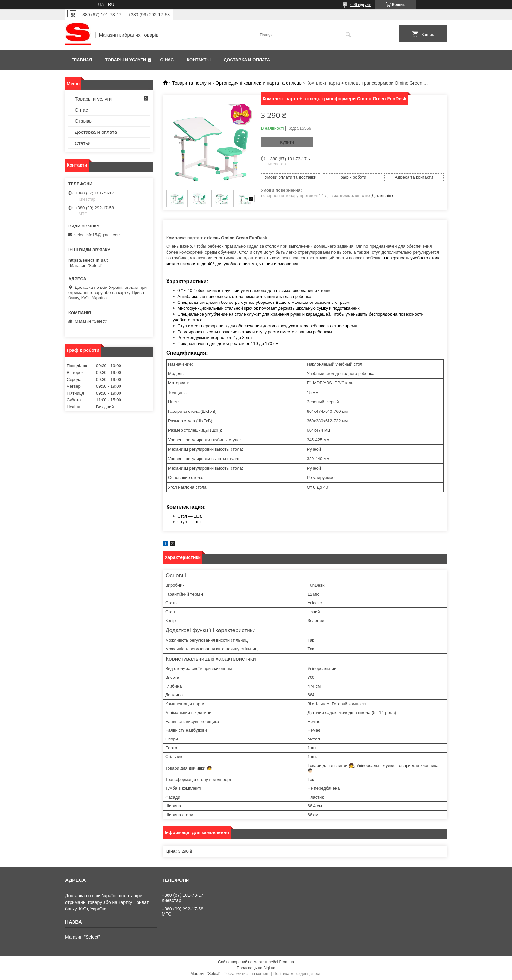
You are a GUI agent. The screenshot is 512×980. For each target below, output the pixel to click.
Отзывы (84, 121)
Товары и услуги (126, 60)
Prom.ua (287, 962)
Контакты (199, 60)
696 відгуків (361, 5)
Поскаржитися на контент (247, 974)
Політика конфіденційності (297, 974)
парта (194, 238)
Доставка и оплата (247, 60)
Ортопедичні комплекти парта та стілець (259, 83)
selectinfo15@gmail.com (98, 235)
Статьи (83, 143)
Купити (287, 142)
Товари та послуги (191, 83)
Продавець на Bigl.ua (256, 968)
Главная (82, 60)
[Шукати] (348, 35)
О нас (167, 60)
